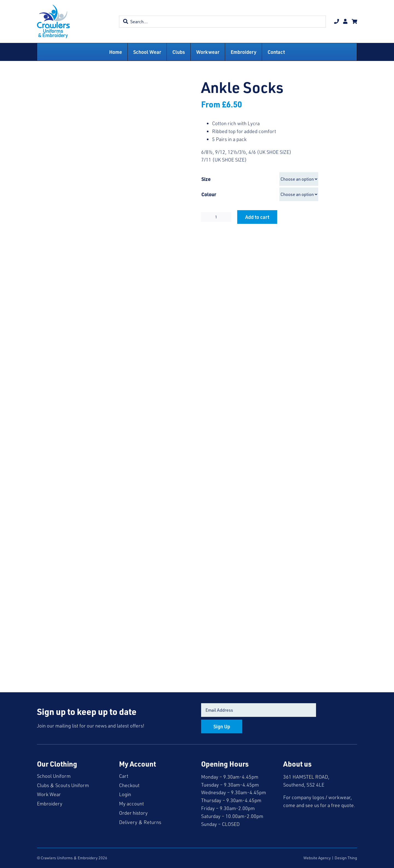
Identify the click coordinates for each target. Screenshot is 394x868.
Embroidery (50, 804)
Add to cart (257, 217)
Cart (124, 776)
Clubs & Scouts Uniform (63, 785)
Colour (209, 194)
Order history (133, 813)
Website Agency (317, 858)
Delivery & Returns (140, 822)
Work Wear (49, 794)
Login (125, 794)
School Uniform (54, 776)
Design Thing (346, 858)
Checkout (129, 785)
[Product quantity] (216, 217)
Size (206, 179)
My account (131, 804)
